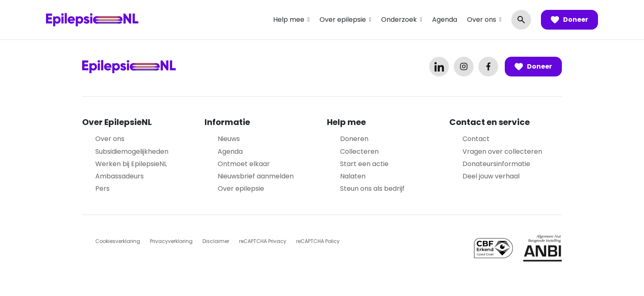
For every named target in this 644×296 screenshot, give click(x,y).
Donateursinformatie (496, 164)
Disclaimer (216, 241)
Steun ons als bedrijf (372, 188)
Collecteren (359, 151)
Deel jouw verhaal (491, 176)
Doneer (569, 20)
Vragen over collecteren (502, 151)
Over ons (482, 20)
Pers (102, 188)
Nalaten (353, 176)
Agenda (445, 20)
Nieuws (229, 139)
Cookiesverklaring (118, 241)
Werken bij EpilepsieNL (131, 164)
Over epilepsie (343, 20)
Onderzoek (399, 20)
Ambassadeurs (120, 176)
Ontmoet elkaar (244, 164)
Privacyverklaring (171, 241)
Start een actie (364, 164)
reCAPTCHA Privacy (263, 241)
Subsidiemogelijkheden (132, 151)
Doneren (354, 139)
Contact (476, 139)
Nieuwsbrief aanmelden (256, 176)
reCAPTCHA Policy (318, 241)
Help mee (289, 20)
